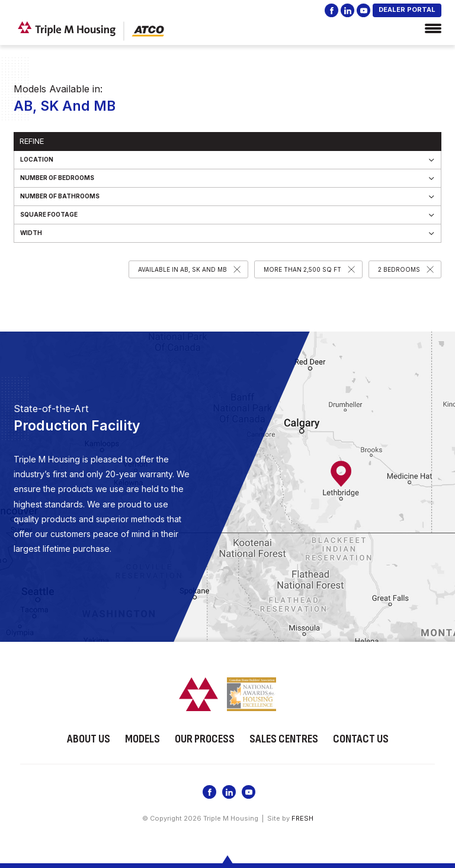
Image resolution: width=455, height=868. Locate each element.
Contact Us (361, 738)
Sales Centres (284, 738)
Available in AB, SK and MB (182, 269)
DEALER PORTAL (407, 9)
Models (142, 738)
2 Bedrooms (399, 269)
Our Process (205, 738)
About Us (89, 738)
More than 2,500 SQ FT (302, 269)
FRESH (302, 818)
